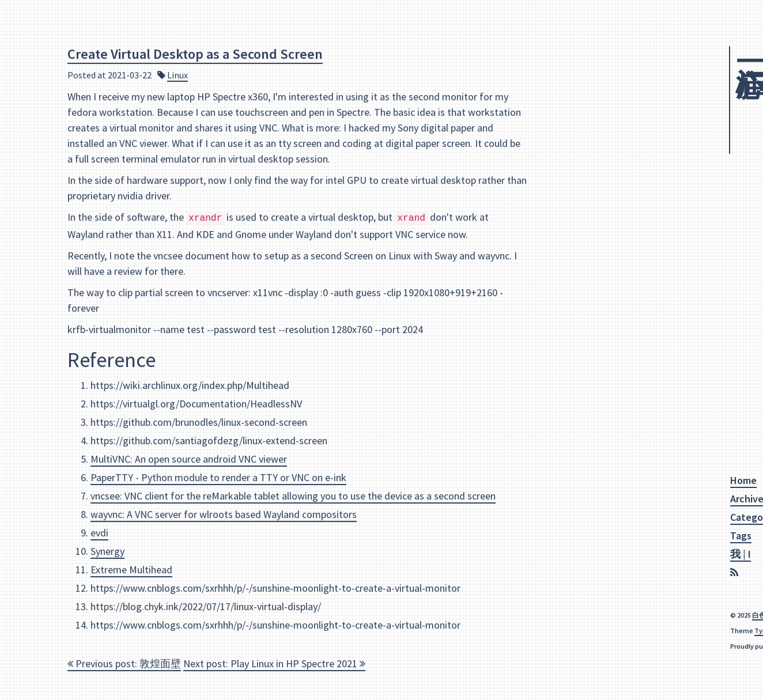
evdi (99, 532)
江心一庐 (582, 47)
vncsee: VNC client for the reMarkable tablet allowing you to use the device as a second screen (293, 495)
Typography (605, 631)
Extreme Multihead (131, 569)
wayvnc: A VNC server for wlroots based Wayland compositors (224, 514)
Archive (579, 499)
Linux (177, 74)
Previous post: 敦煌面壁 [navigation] (124, 663)
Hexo (643, 646)
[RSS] (567, 573)
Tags (573, 536)
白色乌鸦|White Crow (616, 615)
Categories (586, 517)
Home (575, 480)
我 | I (572, 554)
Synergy (107, 550)
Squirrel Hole (611, 97)
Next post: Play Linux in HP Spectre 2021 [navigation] (274, 663)
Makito (644, 631)
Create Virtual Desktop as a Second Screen (195, 53)
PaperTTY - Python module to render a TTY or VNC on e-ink (218, 477)
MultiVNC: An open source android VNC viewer (189, 458)
